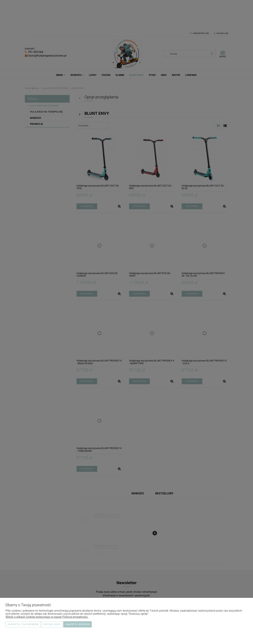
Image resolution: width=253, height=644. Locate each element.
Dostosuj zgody (52, 624)
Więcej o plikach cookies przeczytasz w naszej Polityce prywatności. (47, 617)
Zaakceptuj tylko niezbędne (23, 624)
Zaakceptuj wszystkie (77, 624)
